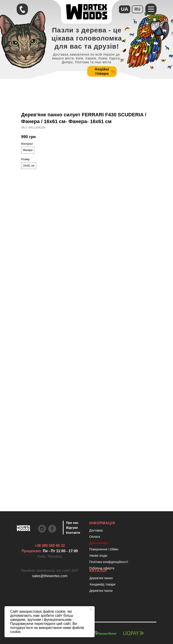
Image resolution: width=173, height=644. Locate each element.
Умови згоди (98, 556)
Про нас (72, 523)
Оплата (95, 537)
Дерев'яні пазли (101, 591)
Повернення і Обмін (104, 549)
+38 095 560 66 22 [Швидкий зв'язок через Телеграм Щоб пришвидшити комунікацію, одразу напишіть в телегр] (50, 546)
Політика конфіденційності (109, 562)
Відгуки (72, 528)
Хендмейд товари (102, 584)
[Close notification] (91, 610)
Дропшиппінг (99, 543)
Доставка (96, 530)
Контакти (73, 533)
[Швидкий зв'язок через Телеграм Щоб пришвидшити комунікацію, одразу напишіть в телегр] (22, 9)
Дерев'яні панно (101, 578)
